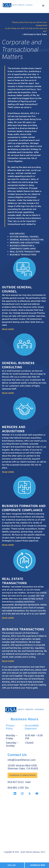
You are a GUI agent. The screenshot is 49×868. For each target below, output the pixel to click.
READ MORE (8, 329)
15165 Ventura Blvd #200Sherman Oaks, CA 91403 (23, 767)
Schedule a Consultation (22, 775)
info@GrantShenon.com (22, 760)
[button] (43, 6)
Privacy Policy (10, 727)
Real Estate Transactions (25, 252)
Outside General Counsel (24, 237)
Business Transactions (23, 255)
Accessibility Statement (32, 727)
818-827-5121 (16, 782)
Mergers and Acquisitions (25, 243)
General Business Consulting (27, 240)
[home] (18, 6)
